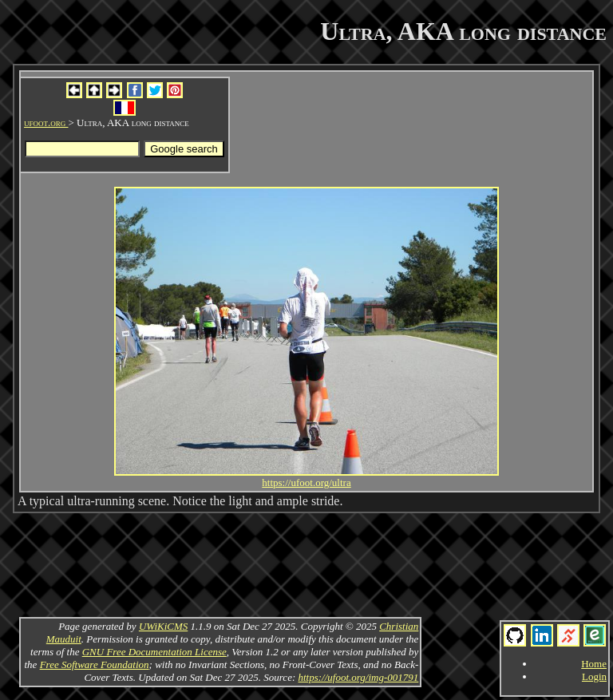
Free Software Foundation (95, 664)
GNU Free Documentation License (154, 652)
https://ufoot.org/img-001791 (358, 677)
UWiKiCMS (163, 626)
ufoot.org (46, 123)
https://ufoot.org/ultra (306, 482)
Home (594, 664)
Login (594, 676)
